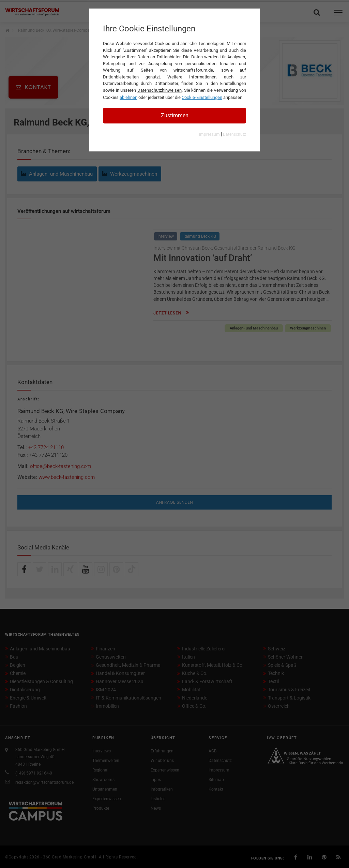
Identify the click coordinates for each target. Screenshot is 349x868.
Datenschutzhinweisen (160, 90)
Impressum (209, 134)
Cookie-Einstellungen (202, 97)
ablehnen (128, 97)
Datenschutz (234, 134)
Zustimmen (175, 115)
